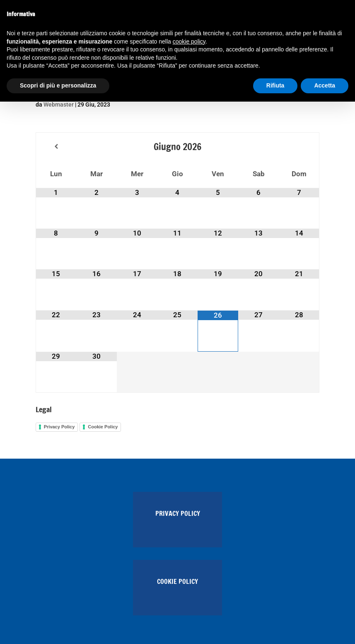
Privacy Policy (59, 427)
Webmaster (59, 104)
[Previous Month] (56, 147)
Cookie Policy (103, 427)
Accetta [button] (325, 85)
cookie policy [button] (189, 41)
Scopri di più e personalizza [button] (58, 85)
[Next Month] (299, 147)
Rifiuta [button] (275, 85)
